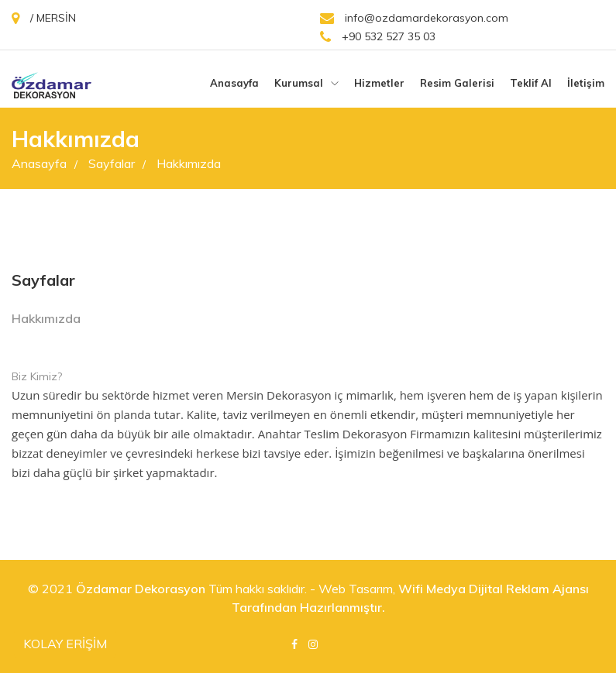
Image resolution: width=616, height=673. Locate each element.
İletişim (586, 83)
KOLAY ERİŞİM (65, 644)
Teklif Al (531, 83)
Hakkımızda (189, 163)
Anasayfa (234, 83)
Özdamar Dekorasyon (141, 589)
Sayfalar (117, 163)
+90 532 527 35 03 (378, 37)
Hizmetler (379, 83)
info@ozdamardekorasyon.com (414, 18)
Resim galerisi (457, 83)
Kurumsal (306, 83)
